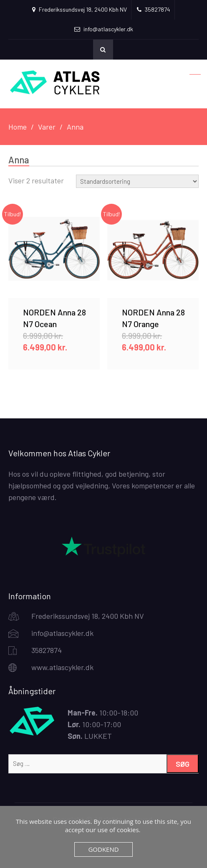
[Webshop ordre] (137, 181)
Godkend (103, 849)
